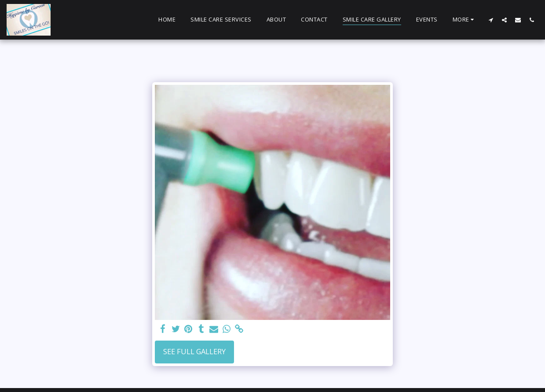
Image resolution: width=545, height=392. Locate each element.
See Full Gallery (194, 351)
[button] (491, 20)
